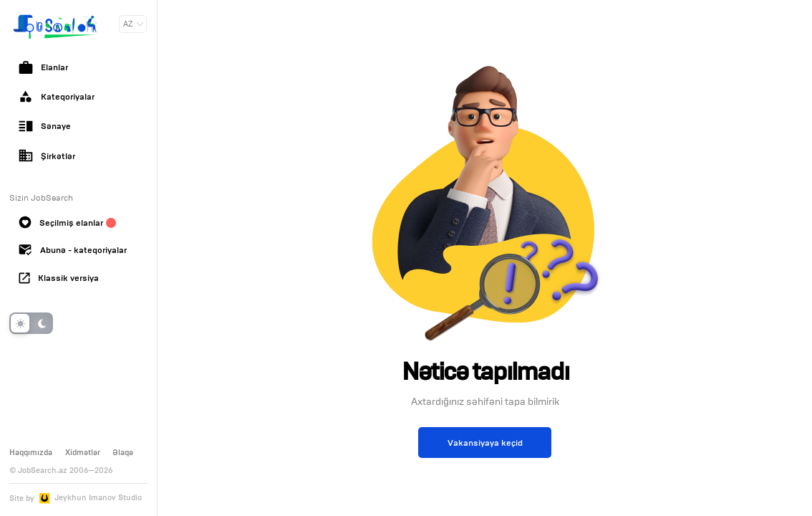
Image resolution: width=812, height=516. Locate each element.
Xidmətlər (83, 452)
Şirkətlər (47, 156)
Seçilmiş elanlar (67, 222)
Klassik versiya (59, 278)
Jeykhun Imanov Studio (98, 498)
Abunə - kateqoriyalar (73, 250)
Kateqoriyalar (57, 97)
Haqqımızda (31, 452)
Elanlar (43, 67)
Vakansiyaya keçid (485, 443)
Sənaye (45, 126)
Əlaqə (123, 452)
